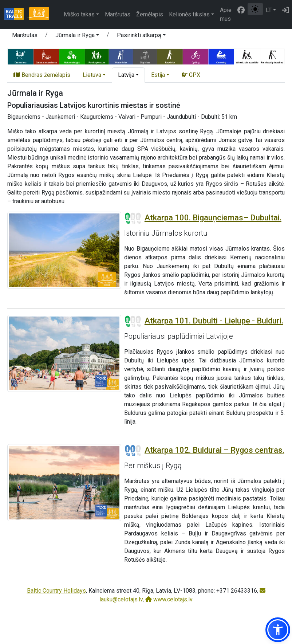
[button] (77, 36)
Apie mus (226, 14)
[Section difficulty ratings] (133, 218)
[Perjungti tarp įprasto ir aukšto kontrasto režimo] (255, 9)
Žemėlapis (150, 14)
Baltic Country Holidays (56, 591)
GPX (191, 75)
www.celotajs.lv (169, 599)
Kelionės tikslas (189, 14)
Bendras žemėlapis (42, 75)
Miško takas (79, 14)
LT (269, 10)
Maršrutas (118, 14)
